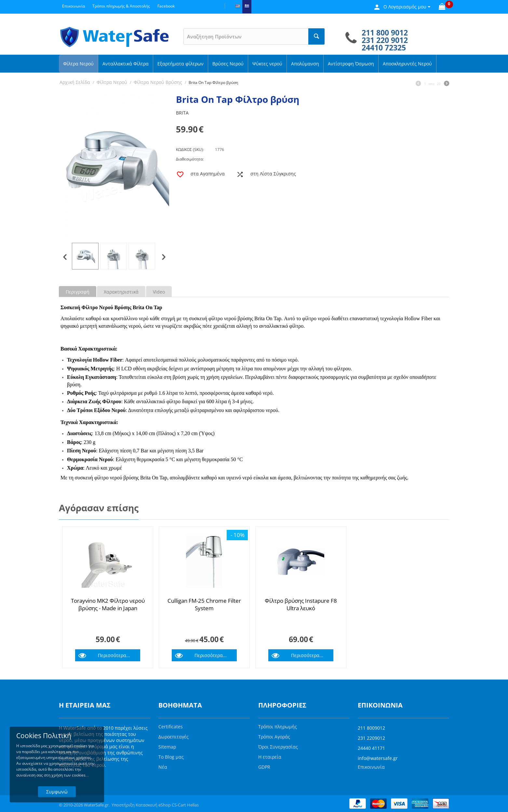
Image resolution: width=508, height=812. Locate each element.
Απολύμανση (305, 64)
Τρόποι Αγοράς (274, 737)
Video (159, 292)
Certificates (171, 727)
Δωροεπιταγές (174, 737)
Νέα (163, 767)
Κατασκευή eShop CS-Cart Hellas (167, 805)
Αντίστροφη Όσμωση (351, 64)
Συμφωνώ (57, 792)
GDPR (264, 767)
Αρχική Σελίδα (75, 82)
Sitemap (167, 747)
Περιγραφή (78, 292)
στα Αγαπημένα (208, 174)
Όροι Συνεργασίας (278, 747)
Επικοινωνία (371, 767)
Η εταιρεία (270, 757)
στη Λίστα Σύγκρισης (273, 174)
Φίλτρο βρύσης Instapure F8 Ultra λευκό (301, 604)
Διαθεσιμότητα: (190, 159)
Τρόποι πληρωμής (278, 727)
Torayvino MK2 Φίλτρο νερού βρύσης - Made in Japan (108, 604)
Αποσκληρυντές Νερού (407, 64)
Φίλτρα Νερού (78, 64)
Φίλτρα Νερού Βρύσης (158, 82)
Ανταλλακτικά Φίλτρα (126, 64)
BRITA (182, 113)
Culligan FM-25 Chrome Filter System (204, 604)
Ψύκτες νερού (267, 64)
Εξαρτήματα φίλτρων (180, 64)
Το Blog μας (171, 757)
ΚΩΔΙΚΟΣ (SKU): (190, 150)
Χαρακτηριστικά (121, 292)
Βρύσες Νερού (228, 64)
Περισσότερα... (114, 655)
